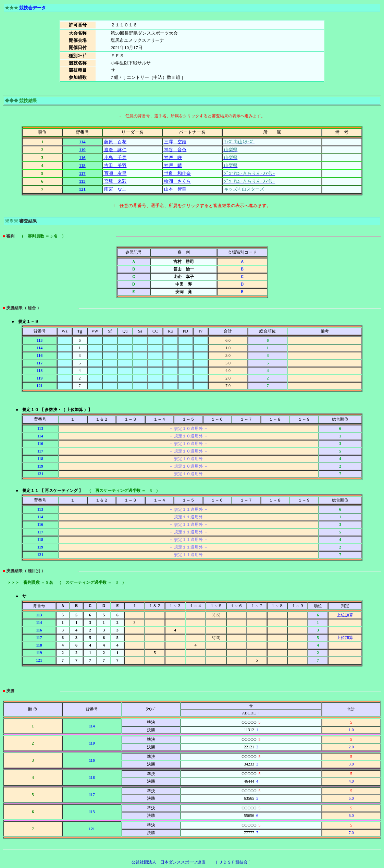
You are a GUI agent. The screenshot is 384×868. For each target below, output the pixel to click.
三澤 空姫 (175, 142)
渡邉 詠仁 (115, 150)
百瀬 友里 (115, 173)
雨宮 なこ (115, 189)
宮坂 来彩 (115, 181)
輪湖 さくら (177, 181)
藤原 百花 (115, 142)
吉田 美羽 (115, 165)
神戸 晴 (172, 165)
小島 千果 (115, 158)
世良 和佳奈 (177, 173)
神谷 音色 (175, 150)
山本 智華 (175, 189)
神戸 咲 (172, 158)
